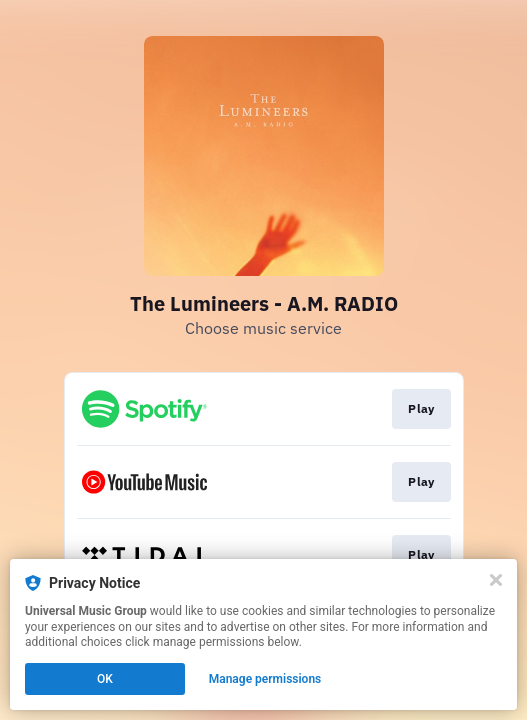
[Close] (496, 580)
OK (105, 679)
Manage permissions (265, 679)
